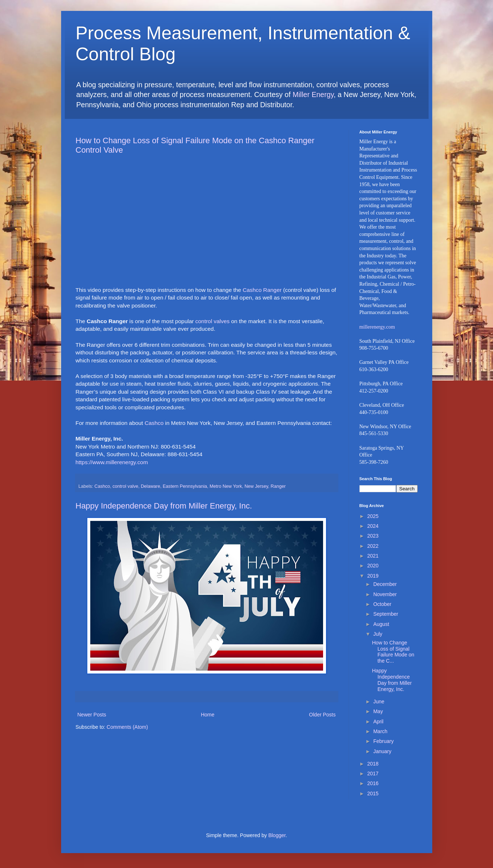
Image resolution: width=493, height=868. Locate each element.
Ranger (278, 486)
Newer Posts (92, 715)
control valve (125, 486)
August (381, 624)
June (379, 702)
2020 (373, 566)
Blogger (277, 835)
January (382, 751)
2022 (373, 546)
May (378, 711)
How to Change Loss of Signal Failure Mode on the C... (393, 652)
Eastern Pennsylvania (185, 486)
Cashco (154, 423)
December (385, 584)
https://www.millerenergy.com (112, 462)
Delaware (150, 486)
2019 (373, 576)
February (383, 741)
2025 (373, 516)
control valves (212, 321)
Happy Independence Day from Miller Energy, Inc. (164, 506)
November (385, 594)
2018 (373, 764)
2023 (373, 536)
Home (208, 715)
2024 (373, 526)
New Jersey (256, 486)
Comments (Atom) (127, 727)
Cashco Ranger (262, 290)
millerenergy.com (377, 327)
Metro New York (226, 486)
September (386, 614)
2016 (373, 783)
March (380, 731)
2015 (373, 793)
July (378, 634)
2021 (373, 556)
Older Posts (322, 715)
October (382, 604)
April (378, 722)
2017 (373, 773)
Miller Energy (313, 95)
